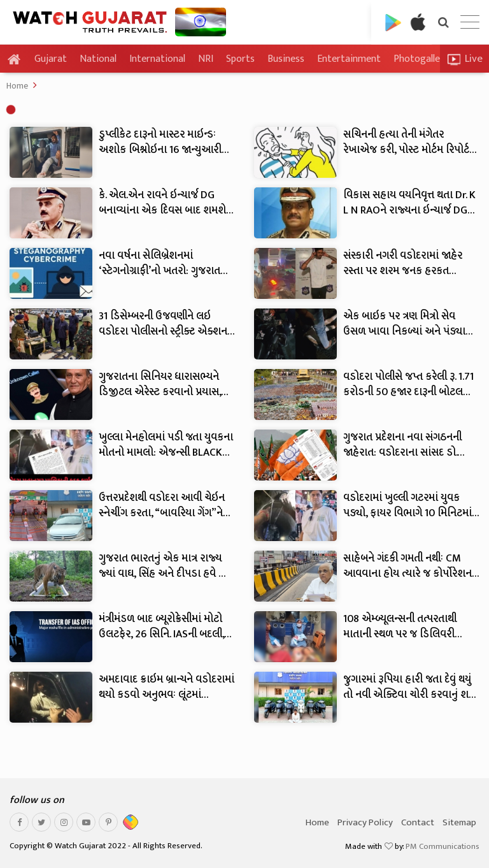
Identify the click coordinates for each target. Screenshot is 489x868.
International (157, 59)
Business (286, 59)
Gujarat (51, 59)
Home (17, 86)
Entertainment (349, 59)
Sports (240, 59)
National (98, 59)
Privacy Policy (365, 822)
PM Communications (443, 846)
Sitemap (459, 822)
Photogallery (421, 59)
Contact (418, 822)
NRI (206, 59)
